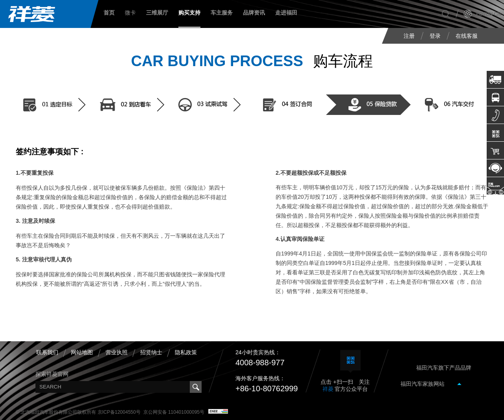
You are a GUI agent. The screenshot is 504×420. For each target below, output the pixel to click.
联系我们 (47, 352)
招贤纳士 (151, 352)
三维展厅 (157, 13)
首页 (109, 13)
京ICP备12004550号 (119, 412)
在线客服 (467, 36)
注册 (409, 36)
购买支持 (189, 13)
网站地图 (82, 352)
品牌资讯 (254, 13)
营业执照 (117, 352)
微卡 (130, 13)
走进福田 (286, 13)
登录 (435, 36)
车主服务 (222, 13)
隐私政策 (186, 352)
